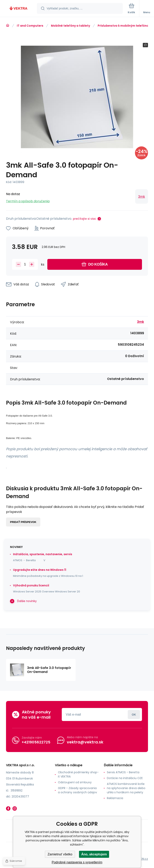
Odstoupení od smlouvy (75, 782)
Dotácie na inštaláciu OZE (125, 778)
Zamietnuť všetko (60, 854)
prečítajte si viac (85, 219)
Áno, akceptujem (94, 854)
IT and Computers (30, 26)
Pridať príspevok (23, 522)
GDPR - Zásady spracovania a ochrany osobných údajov (78, 790)
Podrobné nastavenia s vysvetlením (77, 862)
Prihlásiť (134, 714)
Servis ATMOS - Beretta (123, 772)
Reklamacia (115, 798)
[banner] (19, 9)
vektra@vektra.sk (85, 742)
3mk (142, 197)
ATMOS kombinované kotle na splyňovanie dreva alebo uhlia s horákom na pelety (126, 788)
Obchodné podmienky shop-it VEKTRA (78, 774)
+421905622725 (36, 742)
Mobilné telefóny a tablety (70, 26)
